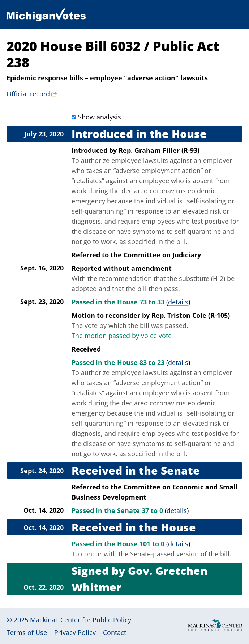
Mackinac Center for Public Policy (81, 620)
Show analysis (100, 117)
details (178, 302)
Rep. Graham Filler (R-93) (159, 150)
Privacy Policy (75, 632)
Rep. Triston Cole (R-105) (191, 315)
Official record (28, 94)
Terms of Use (27, 632)
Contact (115, 632)
